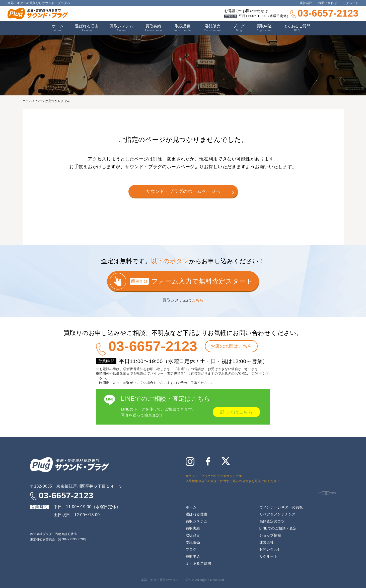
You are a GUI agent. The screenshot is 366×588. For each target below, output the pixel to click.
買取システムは (183, 300)
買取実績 (153, 28)
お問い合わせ (327, 3)
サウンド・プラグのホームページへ (183, 191)
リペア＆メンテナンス (278, 514)
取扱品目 (193, 535)
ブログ (239, 28)
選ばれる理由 (87, 28)
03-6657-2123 (328, 13)
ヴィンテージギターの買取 (281, 507)
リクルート (351, 3)
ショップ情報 (270, 535)
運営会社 (306, 3)
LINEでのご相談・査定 (278, 528)
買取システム (122, 28)
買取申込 (264, 28)
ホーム (58, 28)
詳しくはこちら (237, 412)
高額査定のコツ (272, 521)
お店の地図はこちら (231, 346)
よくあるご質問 (297, 28)
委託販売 (213, 28)
